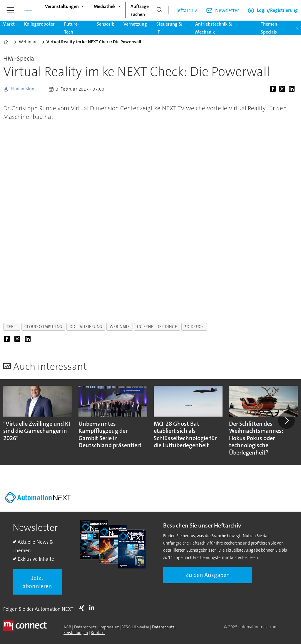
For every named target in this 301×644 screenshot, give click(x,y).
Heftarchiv (186, 10)
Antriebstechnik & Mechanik (214, 28)
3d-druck (194, 327)
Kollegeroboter (39, 24)
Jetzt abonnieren (37, 582)
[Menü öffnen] (10, 10)
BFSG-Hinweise (135, 627)
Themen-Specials (270, 28)
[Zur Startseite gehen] (28, 10)
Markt (9, 24)
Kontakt (98, 633)
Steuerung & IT (169, 28)
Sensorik (105, 24)
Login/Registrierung (277, 10)
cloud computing (43, 327)
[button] (286, 420)
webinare (120, 327)
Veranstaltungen (62, 6)
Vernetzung (135, 24)
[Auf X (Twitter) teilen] (283, 89)
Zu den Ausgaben (208, 575)
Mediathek (105, 6)
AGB (67, 627)
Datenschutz (85, 627)
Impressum (109, 627)
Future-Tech (72, 28)
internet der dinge (157, 327)
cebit (12, 327)
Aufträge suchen (140, 10)
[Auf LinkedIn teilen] (293, 89)
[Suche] (159, 10)
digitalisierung (86, 327)
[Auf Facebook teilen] (274, 89)
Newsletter (227, 10)
